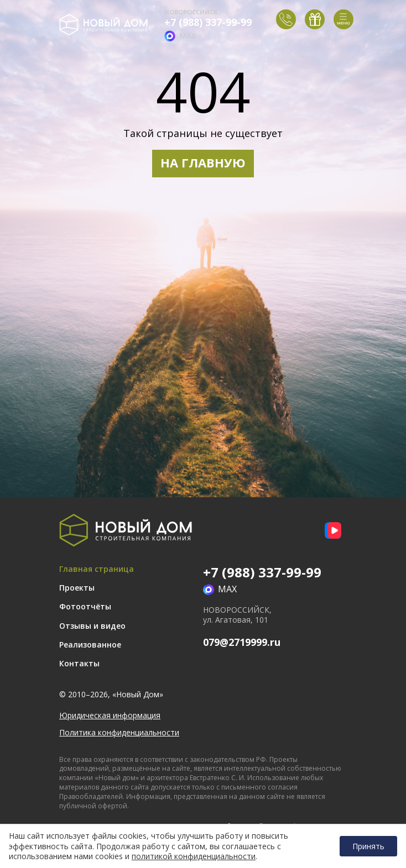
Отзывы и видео (92, 626)
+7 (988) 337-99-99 (208, 22)
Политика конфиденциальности (119, 733)
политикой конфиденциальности (194, 856)
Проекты (77, 588)
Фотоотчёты (85, 606)
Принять (368, 846)
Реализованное (90, 645)
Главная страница (97, 569)
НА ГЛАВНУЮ (203, 162)
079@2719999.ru (242, 642)
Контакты (79, 663)
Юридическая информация (110, 716)
